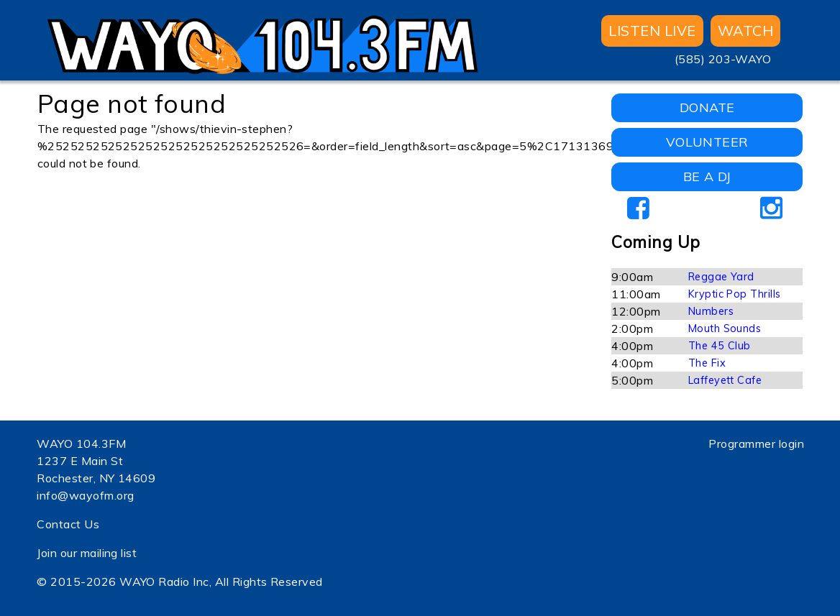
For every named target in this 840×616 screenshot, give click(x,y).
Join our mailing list (87, 553)
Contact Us (68, 524)
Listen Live (652, 31)
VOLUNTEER (707, 142)
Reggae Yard (721, 277)
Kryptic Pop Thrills (735, 294)
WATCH (745, 31)
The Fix (707, 363)
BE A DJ (707, 176)
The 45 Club (720, 346)
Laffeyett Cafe (725, 380)
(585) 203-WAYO (723, 59)
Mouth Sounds (725, 328)
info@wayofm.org (85, 495)
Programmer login (756, 443)
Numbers (711, 311)
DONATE (707, 107)
